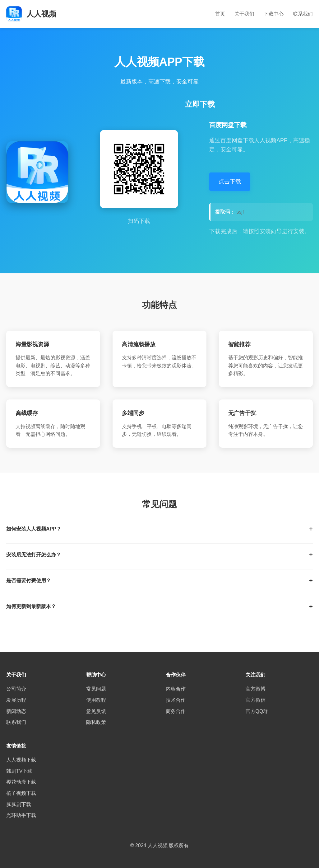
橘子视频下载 (21, 793)
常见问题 (96, 689)
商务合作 (176, 711)
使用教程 (96, 700)
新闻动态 (16, 711)
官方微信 (256, 700)
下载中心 (274, 14)
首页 (220, 14)
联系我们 (303, 14)
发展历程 (16, 700)
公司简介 (16, 689)
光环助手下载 (21, 815)
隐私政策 (96, 722)
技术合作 (176, 700)
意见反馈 (96, 711)
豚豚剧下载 (19, 804)
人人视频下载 (21, 760)
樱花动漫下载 (21, 782)
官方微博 (256, 689)
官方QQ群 (257, 711)
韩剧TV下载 (19, 771)
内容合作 (176, 689)
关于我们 (244, 14)
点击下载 (230, 182)
